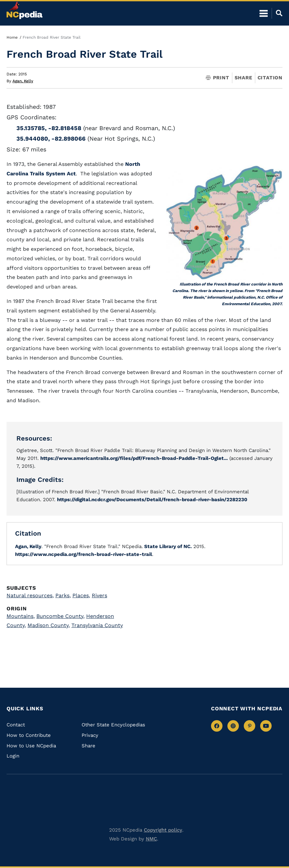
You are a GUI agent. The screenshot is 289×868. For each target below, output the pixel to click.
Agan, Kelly (23, 81)
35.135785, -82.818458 (49, 128)
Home (12, 37)
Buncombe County (60, 616)
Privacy (90, 735)
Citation (270, 78)
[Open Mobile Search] (277, 13)
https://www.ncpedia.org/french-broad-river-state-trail (84, 554)
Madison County (49, 625)
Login (13, 756)
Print (218, 78)
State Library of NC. (167, 546)
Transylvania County (97, 625)
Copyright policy (163, 830)
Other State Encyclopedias (113, 725)
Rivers (99, 595)
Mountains (21, 616)
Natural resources (30, 595)
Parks (63, 595)
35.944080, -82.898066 (51, 138)
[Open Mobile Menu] (264, 13)
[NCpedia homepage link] (25, 10)
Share (243, 78)
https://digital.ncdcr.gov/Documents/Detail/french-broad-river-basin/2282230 (152, 500)
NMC (151, 839)
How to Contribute (29, 735)
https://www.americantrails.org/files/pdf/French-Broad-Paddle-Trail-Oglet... (134, 458)
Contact (16, 725)
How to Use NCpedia (31, 746)
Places (81, 595)
